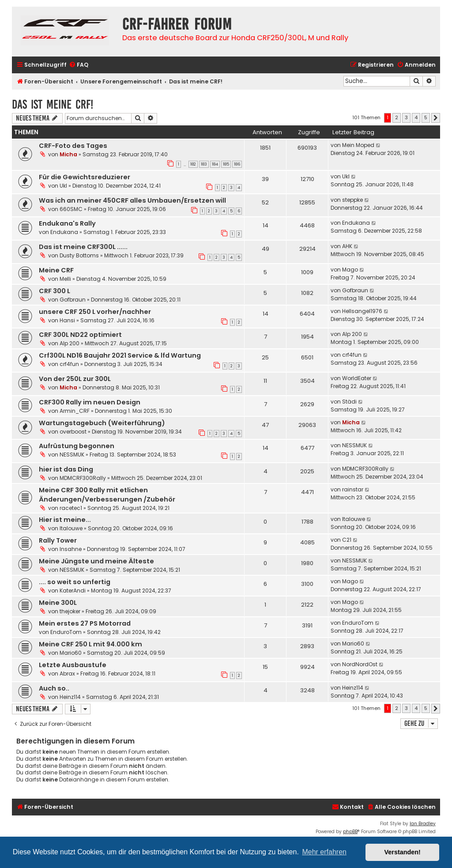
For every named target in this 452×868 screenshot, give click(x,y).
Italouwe (71, 528)
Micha (68, 154)
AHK (347, 246)
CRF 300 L (55, 291)
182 (193, 164)
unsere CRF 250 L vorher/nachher (95, 312)
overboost (73, 432)
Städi (349, 402)
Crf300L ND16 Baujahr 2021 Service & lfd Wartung (120, 355)
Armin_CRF (75, 411)
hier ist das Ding (66, 469)
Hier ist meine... (65, 520)
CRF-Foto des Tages (73, 146)
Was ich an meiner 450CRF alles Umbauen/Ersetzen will (132, 200)
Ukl (63, 186)
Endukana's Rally (67, 223)
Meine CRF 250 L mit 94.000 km (90, 644)
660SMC (71, 209)
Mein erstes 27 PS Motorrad (85, 623)
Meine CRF (56, 270)
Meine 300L (58, 603)
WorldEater (357, 378)
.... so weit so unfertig (75, 582)
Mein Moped (358, 145)
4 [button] (416, 117)
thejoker (70, 611)
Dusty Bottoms (79, 255)
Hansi (67, 320)
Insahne (71, 549)
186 (237, 164)
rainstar (353, 489)
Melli (65, 279)
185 (226, 164)
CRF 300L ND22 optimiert (80, 335)
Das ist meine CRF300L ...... (83, 247)
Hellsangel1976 (362, 311)
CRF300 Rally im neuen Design (90, 402)
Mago (350, 270)
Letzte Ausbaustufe (73, 665)
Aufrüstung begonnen (77, 446)
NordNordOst (360, 664)
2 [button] (397, 117)
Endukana (64, 232)
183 (204, 164)
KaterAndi (73, 591)
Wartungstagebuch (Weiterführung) (102, 423)
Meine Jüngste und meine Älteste (96, 561)
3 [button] (406, 117)
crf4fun (69, 364)
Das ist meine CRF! (53, 104)
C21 (347, 540)
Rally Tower (58, 540)
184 (215, 164)
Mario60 (71, 653)
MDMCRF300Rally (83, 478)
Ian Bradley (423, 824)
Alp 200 (70, 343)
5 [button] (426, 117)
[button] (436, 118)
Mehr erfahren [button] (324, 852)
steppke (352, 200)
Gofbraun (73, 300)
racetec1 (71, 508)
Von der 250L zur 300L (75, 379)
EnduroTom (66, 632)
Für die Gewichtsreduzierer (85, 177)
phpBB (350, 832)
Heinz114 (70, 697)
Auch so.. (54, 688)
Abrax (67, 674)
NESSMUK (72, 455)
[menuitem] (79, 65)
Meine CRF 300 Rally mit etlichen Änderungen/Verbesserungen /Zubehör (107, 495)
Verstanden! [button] (403, 852)
